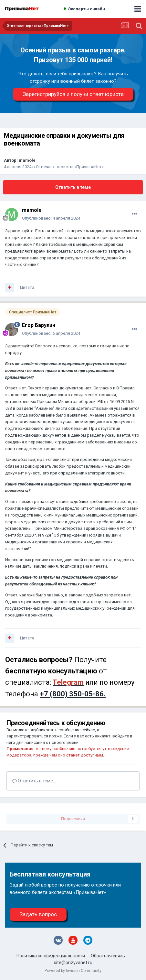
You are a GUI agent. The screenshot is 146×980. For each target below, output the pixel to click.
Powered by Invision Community (73, 971)
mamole (27, 160)
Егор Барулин (39, 325)
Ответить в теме (73, 187)
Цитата (27, 287)
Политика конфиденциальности (51, 956)
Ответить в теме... (34, 781)
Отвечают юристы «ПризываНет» (70, 167)
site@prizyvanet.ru (73, 963)
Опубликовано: (51, 218)
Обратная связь (108, 956)
